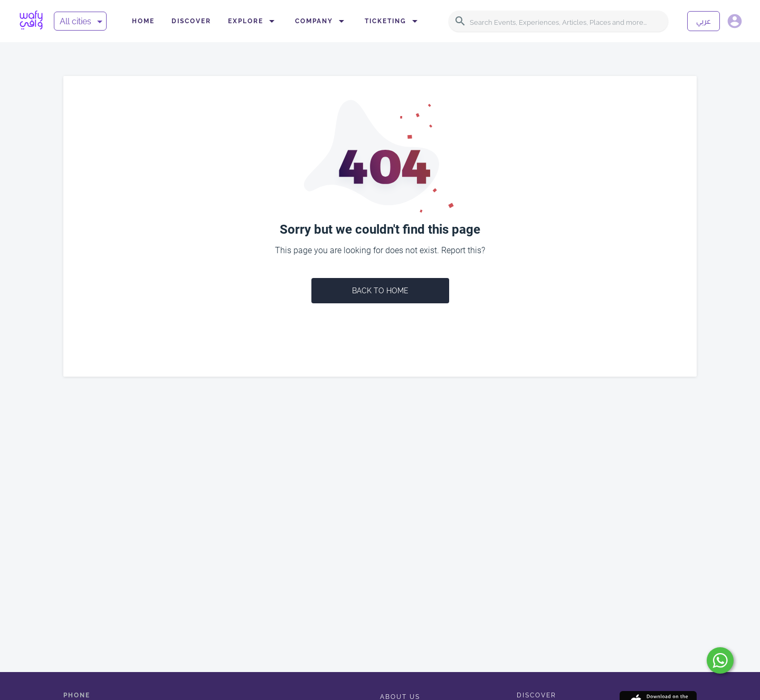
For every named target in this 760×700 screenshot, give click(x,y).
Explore (253, 21)
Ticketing (393, 21)
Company (321, 21)
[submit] (720, 660)
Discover (191, 21)
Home (143, 21)
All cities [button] (75, 21)
